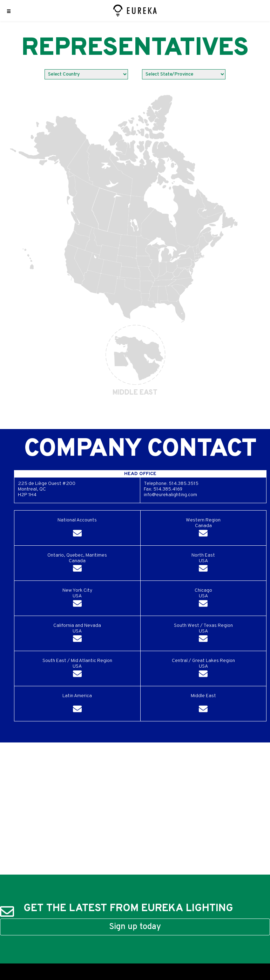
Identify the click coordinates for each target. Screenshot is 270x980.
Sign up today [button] (135, 927)
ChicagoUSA (203, 599)
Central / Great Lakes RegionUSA (203, 669)
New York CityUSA (77, 599)
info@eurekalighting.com (170, 495)
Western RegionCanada (203, 529)
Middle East (203, 704)
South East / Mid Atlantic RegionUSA (77, 669)
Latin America (77, 704)
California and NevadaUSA (77, 634)
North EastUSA (203, 564)
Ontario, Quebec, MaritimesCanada (77, 564)
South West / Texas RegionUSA (203, 634)
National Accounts (77, 529)
